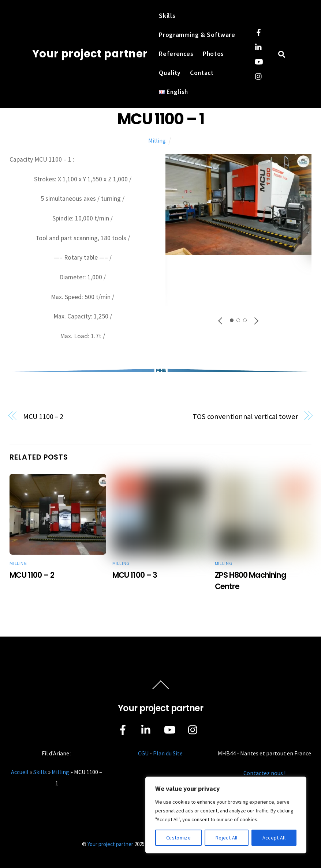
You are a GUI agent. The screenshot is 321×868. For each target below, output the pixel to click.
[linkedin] (259, 46)
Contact (202, 73)
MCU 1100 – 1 (160, 119)
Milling (157, 140)
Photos (213, 54)
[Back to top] (160, 689)
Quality (170, 73)
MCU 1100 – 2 (43, 416)
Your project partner (110, 844)
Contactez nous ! (264, 773)
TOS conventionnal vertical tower (245, 416)
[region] (226, 815)
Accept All (274, 838)
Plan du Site (168, 753)
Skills (167, 16)
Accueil (20, 772)
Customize (178, 838)
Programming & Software (197, 35)
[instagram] (259, 75)
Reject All (227, 838)
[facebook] (259, 31)
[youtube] (259, 61)
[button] (221, 320)
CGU (143, 753)
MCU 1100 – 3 (135, 575)
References (176, 54)
